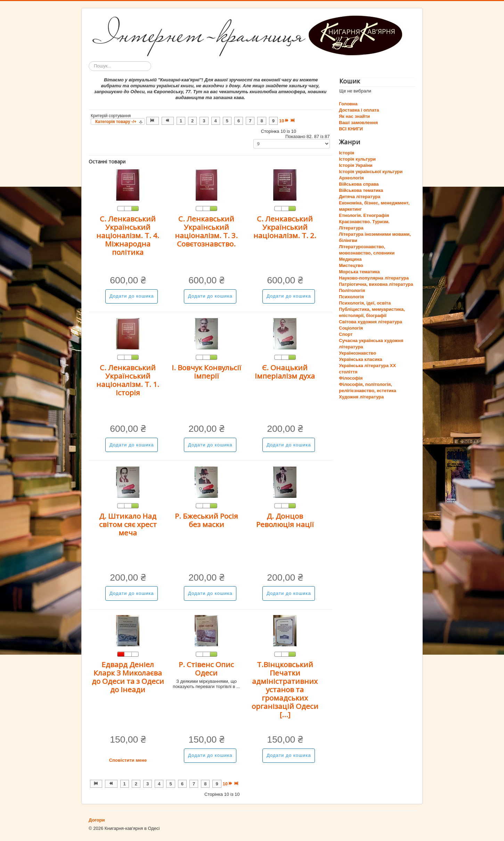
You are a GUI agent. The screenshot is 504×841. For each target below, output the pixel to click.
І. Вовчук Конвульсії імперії (206, 372)
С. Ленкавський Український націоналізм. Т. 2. (285, 227)
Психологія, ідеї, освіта (365, 303)
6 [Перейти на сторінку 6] (239, 121)
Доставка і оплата (359, 110)
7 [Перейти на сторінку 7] (250, 121)
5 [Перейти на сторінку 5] (227, 121)
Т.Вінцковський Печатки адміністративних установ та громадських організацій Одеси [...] (285, 689)
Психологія (351, 297)
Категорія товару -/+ (116, 122)
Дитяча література (360, 197)
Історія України (356, 165)
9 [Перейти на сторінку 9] (273, 121)
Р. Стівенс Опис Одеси (206, 669)
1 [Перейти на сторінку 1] (181, 121)
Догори (97, 820)
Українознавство (357, 353)
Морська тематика (359, 272)
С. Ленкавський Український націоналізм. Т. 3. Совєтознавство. (206, 231)
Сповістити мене (128, 760)
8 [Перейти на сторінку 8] (262, 121)
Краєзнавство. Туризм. (364, 222)
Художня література (361, 397)
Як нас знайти (354, 116)
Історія (347, 153)
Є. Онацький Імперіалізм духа (285, 372)
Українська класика (360, 359)
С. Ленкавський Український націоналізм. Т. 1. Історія (128, 380)
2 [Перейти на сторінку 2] (192, 121)
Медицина (350, 259)
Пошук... (89, 61)
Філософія (351, 378)
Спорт (346, 334)
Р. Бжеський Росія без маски (206, 520)
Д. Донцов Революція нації (285, 520)
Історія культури (357, 159)
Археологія (351, 178)
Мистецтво (351, 265)
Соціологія (351, 328)
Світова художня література (371, 322)
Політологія (352, 290)
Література (351, 228)
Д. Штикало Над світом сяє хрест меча (128, 524)
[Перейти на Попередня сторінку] (168, 121)
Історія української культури (371, 172)
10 (282, 121)
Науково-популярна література (374, 278)
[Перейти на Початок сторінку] (152, 121)
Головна (348, 104)
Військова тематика (361, 190)
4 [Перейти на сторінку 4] (216, 121)
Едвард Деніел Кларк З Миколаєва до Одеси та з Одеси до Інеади (128, 677)
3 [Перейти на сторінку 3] (204, 121)
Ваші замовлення (358, 123)
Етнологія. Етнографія (364, 215)
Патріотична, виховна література (376, 284)
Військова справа (359, 184)
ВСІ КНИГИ (351, 129)
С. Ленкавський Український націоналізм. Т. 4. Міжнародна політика (128, 235)
